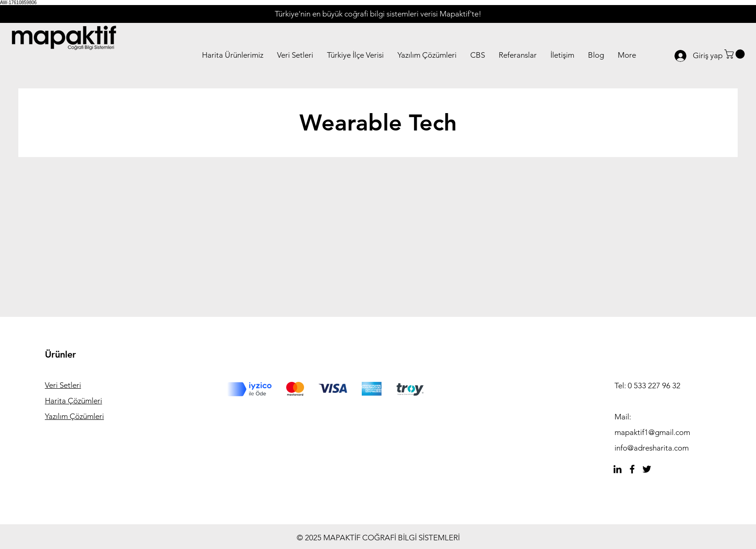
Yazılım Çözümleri (74, 416)
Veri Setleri (63, 385)
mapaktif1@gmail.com (652, 432)
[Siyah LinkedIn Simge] (617, 469)
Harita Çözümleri (73, 401)
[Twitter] (647, 469)
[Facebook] (632, 469)
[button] (736, 54)
